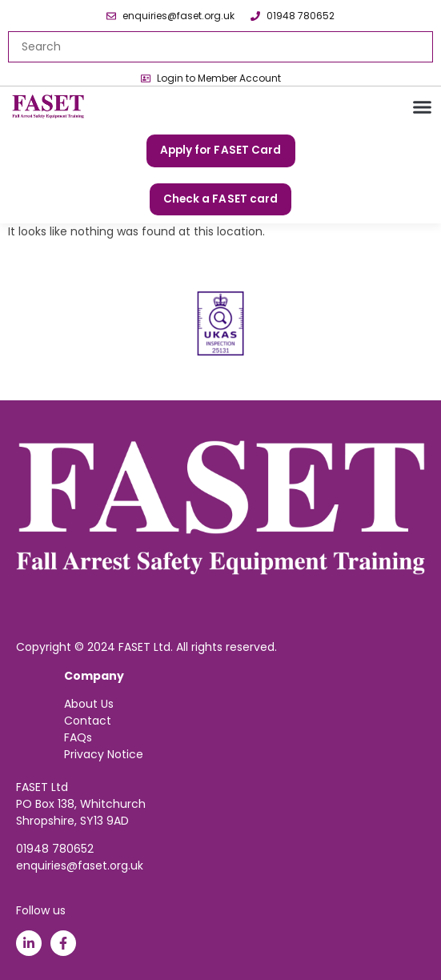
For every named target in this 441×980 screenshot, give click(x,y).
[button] (423, 107)
